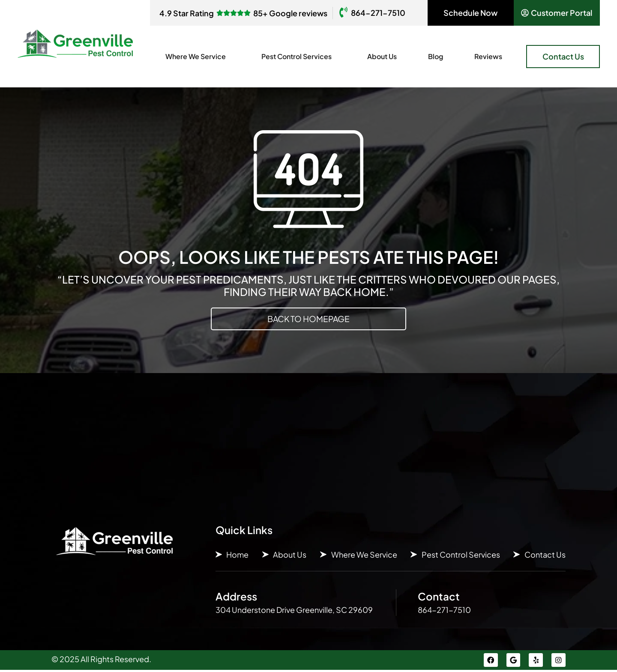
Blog (436, 56)
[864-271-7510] (343, 13)
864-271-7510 (378, 13)
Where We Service (198, 56)
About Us (382, 56)
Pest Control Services (299, 56)
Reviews (488, 56)
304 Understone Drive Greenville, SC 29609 (294, 610)
